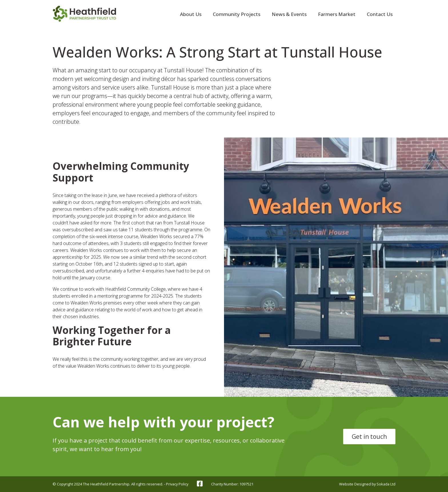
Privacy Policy (177, 484)
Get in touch (369, 437)
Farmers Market (337, 14)
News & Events (289, 14)
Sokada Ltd (386, 484)
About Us (191, 14)
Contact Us (380, 14)
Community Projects (237, 14)
